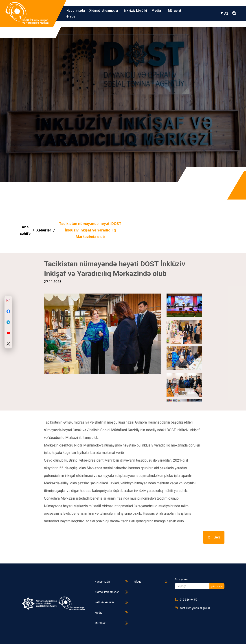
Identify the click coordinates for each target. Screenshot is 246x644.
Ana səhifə (25, 230)
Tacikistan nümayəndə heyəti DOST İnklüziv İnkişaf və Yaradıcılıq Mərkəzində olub (90, 230)
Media (157, 11)
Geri (214, 537)
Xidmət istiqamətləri (104, 11)
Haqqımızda (76, 11)
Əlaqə (71, 16)
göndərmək (217, 587)
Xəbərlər (44, 230)
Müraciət (175, 11)
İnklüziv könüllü (135, 11)
